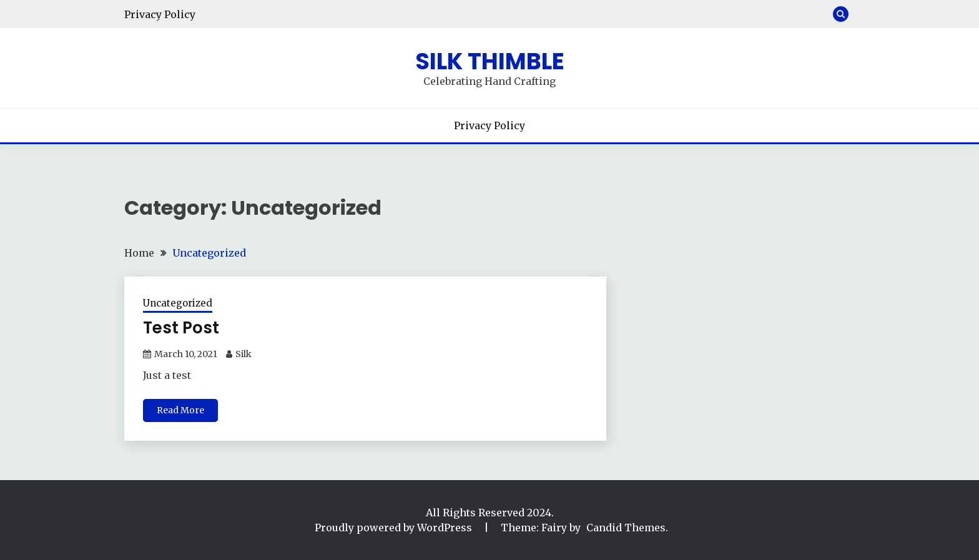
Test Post (181, 328)
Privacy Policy (160, 14)
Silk (244, 354)
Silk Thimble (490, 61)
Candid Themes (626, 528)
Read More (180, 410)
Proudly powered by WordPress (395, 528)
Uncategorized (178, 303)
